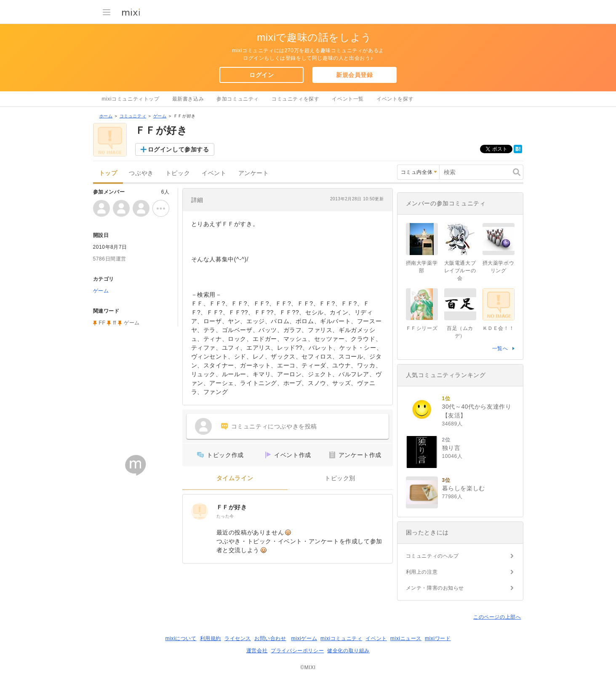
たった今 (225, 516)
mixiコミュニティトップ (131, 99)
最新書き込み (188, 99)
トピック (178, 173)
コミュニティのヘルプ (432, 556)
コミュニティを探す (295, 99)
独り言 (451, 448)
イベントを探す (395, 99)
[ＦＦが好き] (200, 511)
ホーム (106, 116)
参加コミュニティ (238, 99)
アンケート (254, 173)
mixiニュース (406, 638)
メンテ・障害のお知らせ (435, 588)
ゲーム (160, 116)
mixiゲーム (304, 638)
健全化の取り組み (348, 651)
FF (102, 323)
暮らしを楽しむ (464, 488)
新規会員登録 (355, 75)
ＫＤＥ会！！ (499, 328)
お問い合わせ (270, 638)
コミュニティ (133, 116)
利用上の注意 (422, 572)
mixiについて (181, 638)
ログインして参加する (179, 149)
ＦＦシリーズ (422, 328)
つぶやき (141, 173)
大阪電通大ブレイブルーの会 (460, 271)
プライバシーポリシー (297, 651)
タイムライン (235, 478)
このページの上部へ (497, 617)
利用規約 (211, 638)
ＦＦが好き (232, 507)
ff (115, 323)
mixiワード (438, 638)
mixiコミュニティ (341, 638)
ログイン (261, 75)
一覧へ (500, 348)
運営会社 (257, 651)
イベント (214, 173)
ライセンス (238, 638)
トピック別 (340, 478)
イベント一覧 (348, 99)
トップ (108, 173)
